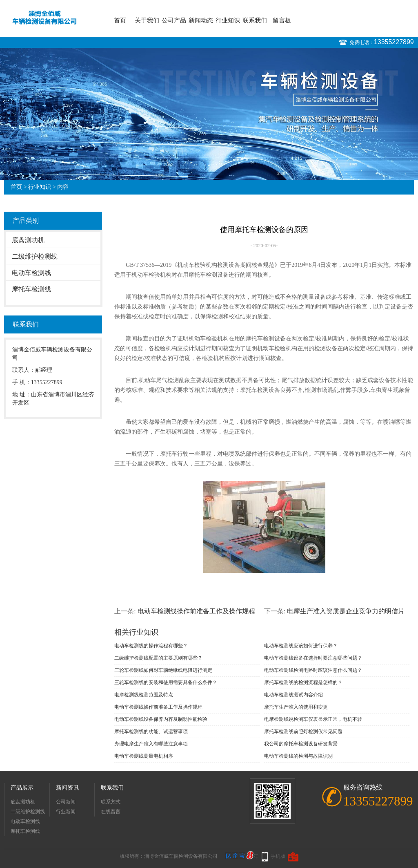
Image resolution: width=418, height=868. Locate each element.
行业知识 (228, 20)
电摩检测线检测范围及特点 (144, 695)
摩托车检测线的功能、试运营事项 (151, 732)
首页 (120, 20)
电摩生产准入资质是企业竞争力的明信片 (346, 611)
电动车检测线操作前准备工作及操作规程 (196, 611)
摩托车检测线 (31, 289)
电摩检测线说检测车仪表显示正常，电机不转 (313, 719)
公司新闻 (66, 802)
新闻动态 (201, 20)
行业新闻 (66, 812)
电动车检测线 (31, 273)
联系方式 (111, 802)
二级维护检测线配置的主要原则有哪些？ (158, 658)
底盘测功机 (28, 240)
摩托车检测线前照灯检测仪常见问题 (303, 732)
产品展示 (22, 788)
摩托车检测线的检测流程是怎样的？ (303, 682)
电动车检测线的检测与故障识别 (298, 756)
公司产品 (174, 20)
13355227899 (394, 42)
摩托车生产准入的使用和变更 (296, 707)
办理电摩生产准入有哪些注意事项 (151, 744)
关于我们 (147, 20)
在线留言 (111, 812)
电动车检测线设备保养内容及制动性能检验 (161, 719)
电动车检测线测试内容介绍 (293, 695)
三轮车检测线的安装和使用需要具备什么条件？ (166, 682)
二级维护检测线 (35, 256)
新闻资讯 (67, 788)
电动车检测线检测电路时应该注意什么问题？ (313, 670)
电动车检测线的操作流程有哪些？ (151, 646)
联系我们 (255, 20)
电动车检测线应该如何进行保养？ (301, 646)
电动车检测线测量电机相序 (144, 756)
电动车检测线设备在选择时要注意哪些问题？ (313, 658)
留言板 (282, 20)
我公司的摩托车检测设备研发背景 (301, 744)
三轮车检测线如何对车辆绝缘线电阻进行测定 (163, 670)
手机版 (278, 856)
